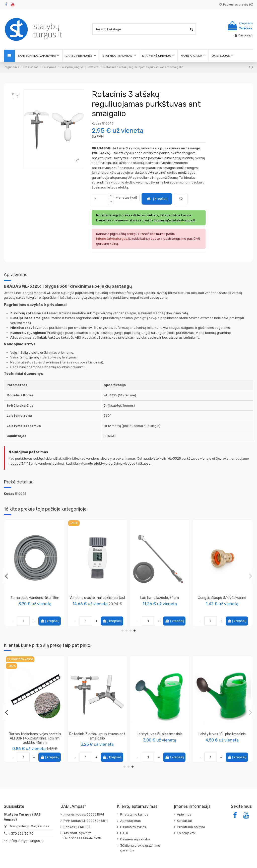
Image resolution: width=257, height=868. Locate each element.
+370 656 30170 (21, 833)
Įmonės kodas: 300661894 (84, 814)
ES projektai (186, 833)
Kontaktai (184, 821)
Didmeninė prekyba (135, 839)
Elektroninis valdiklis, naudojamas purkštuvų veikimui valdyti (160, 600)
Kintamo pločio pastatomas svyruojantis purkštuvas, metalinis (222, 600)
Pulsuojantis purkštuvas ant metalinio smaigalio (97, 736)
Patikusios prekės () (236, 5)
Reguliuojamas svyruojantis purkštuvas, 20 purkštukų (97, 600)
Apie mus (184, 814)
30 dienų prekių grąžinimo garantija (140, 848)
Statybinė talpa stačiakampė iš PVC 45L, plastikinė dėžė (160, 736)
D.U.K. (124, 833)
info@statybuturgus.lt (26, 841)
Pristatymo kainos (134, 814)
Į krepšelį (157, 199)
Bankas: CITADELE (77, 827)
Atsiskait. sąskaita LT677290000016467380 (82, 835)
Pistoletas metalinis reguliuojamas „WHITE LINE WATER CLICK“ (35, 600)
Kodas (97, 123)
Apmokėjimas (131, 821)
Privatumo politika (191, 827)
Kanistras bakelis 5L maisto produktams (35, 736)
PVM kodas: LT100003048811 (86, 821)
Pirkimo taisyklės (133, 827)
